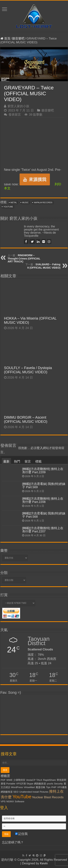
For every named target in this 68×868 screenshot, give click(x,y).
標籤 (38, 461)
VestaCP (31, 780)
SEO (16, 792)
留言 (28, 461)
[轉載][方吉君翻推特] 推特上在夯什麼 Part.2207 (43, 530)
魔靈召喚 (40, 787)
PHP (54, 787)
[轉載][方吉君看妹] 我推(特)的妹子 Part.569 (44, 486)
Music (25, 202)
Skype (30, 784)
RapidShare (49, 780)
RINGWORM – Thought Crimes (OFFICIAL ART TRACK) (24, 258)
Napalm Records (43, 202)
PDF (3, 780)
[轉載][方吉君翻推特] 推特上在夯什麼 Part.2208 (43, 500)
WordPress (17, 787)
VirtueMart (29, 787)
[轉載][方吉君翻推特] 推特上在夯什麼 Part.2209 (43, 471)
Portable (11, 784)
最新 (6, 461)
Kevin (44, 863)
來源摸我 (35, 179)
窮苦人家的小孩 (18, 106)
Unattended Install (29, 792)
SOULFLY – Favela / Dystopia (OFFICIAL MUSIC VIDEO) (28, 370)
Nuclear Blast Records (48, 797)
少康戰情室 (19, 780)
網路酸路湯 (40, 784)
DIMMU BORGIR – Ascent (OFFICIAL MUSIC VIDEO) (26, 419)
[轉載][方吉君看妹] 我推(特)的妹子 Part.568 (44, 515)
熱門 (17, 461)
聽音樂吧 (18, 39)
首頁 (5, 39)
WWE (9, 780)
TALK (39, 780)
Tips (48, 787)
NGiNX (10, 801)
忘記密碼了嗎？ (13, 842)
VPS (3, 801)
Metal (14, 202)
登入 (40, 448)
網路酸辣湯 (7, 792)
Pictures (44, 792)
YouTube (8, 207)
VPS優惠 (62, 787)
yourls (50, 784)
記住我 (21, 834)
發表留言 (15, 115)
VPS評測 (21, 784)
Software (19, 801)
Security (58, 784)
